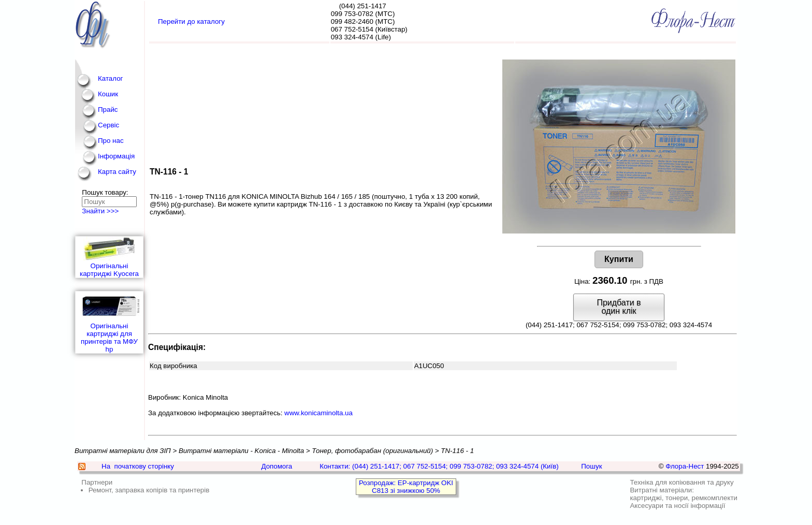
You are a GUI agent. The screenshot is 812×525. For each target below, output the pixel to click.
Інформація (116, 156)
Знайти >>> (100, 211)
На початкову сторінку (138, 466)
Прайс (108, 110)
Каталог (110, 78)
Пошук (591, 466)
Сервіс (108, 125)
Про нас (111, 141)
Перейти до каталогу (191, 21)
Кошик (108, 94)
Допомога (277, 466)
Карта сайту (117, 172)
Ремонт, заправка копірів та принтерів (149, 490)
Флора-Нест (685, 466)
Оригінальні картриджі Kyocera (109, 257)
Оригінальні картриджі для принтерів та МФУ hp (109, 322)
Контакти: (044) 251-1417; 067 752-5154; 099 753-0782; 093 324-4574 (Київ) (439, 466)
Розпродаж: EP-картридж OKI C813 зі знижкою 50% (406, 487)
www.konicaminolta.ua (318, 413)
